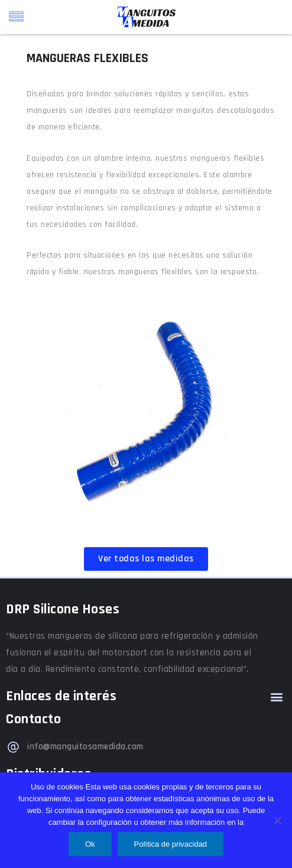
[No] (277, 820)
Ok (90, 844)
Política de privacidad (171, 844)
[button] (276, 696)
